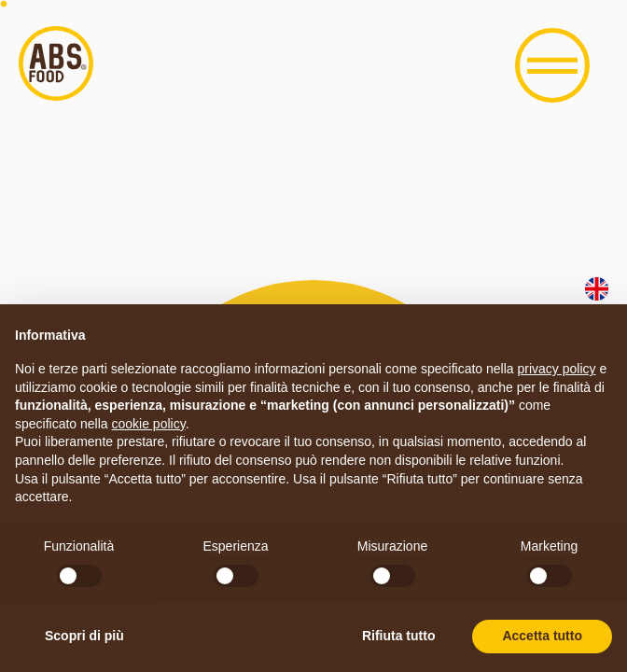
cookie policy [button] (149, 424)
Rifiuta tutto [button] (399, 636)
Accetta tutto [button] (542, 636)
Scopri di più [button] (84, 636)
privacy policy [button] (557, 369)
